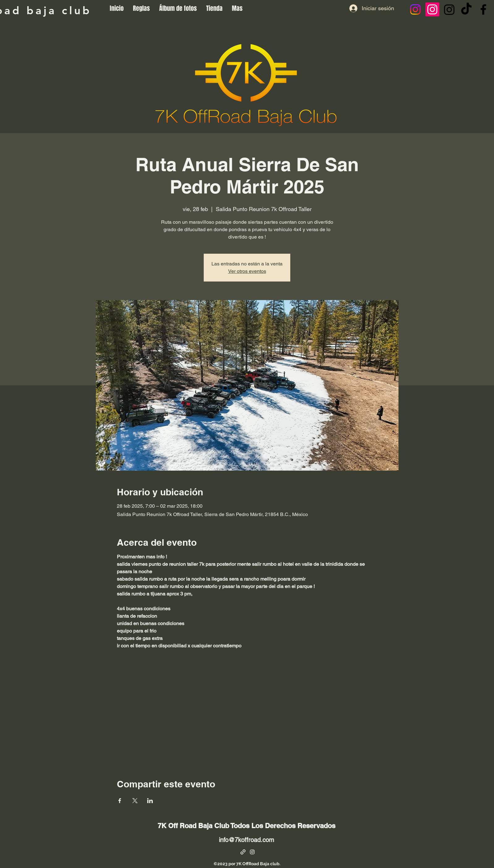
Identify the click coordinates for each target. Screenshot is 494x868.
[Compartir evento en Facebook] (120, 801)
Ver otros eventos (247, 271)
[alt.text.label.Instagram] (252, 852)
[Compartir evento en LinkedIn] (150, 801)
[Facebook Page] (243, 852)
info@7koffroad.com (247, 840)
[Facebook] (483, 9)
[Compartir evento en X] (135, 801)
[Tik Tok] (466, 9)
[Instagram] (415, 9)
